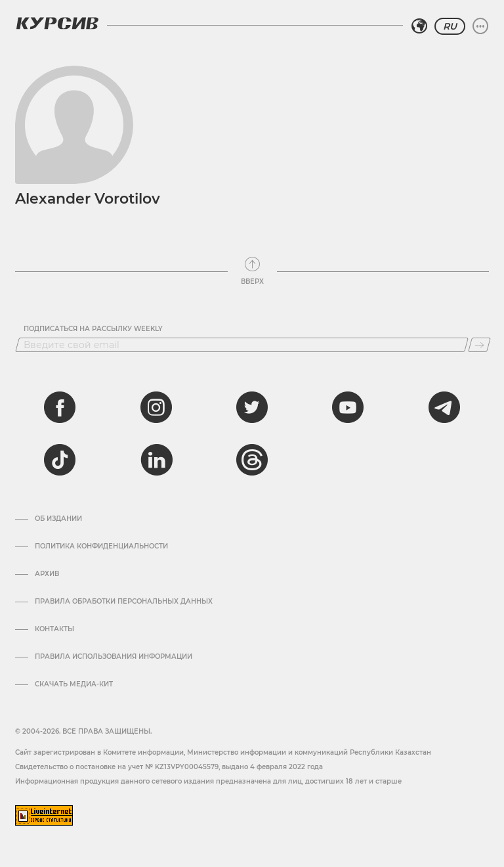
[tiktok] (60, 460)
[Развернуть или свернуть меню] (480, 26)
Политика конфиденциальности (101, 546)
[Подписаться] (479, 345)
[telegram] (444, 407)
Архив (47, 574)
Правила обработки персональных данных (124, 602)
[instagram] (156, 407)
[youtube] (348, 407)
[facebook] (60, 407)
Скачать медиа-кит (74, 684)
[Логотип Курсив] (57, 23)
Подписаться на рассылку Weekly (93, 329)
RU (450, 26)
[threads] (252, 460)
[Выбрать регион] (419, 26)
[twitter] (252, 407)
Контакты (54, 629)
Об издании (58, 519)
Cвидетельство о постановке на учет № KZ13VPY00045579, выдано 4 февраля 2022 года (169, 767)
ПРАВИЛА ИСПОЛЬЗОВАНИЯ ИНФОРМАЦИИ (114, 657)
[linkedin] (156, 460)
